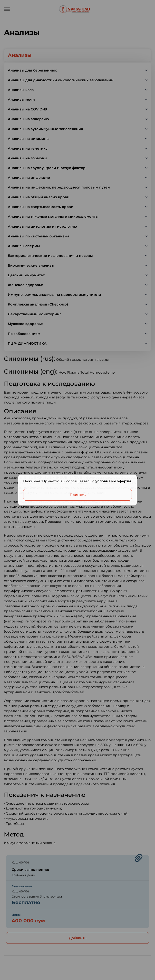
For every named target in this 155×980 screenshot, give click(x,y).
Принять (78, 495)
